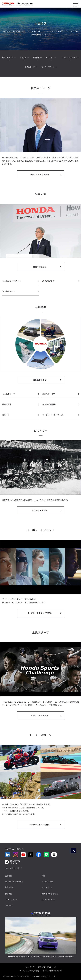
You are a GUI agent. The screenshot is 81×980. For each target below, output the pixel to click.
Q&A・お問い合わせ (49, 894)
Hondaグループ (9, 394)
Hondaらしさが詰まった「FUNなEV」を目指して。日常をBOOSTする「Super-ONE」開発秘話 (40, 957)
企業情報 (8, 876)
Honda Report (8, 291)
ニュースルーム (47, 887)
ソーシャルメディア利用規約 (29, 971)
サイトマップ (30, 967)
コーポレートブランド (69, 58)
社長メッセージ (8, 58)
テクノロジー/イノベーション (15, 882)
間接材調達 (7, 404)
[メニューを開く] (76, 4)
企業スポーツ (30, 67)
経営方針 (23, 58)
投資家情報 (9, 887)
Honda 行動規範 (49, 404)
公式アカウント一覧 (12, 868)
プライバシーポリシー (46, 967)
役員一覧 (6, 415)
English (9, 905)
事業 (43, 876)
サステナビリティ (47, 882)
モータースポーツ (48, 67)
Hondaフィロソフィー (11, 281)
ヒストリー (50, 58)
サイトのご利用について (51, 971)
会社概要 (36, 58)
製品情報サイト (47, 900)
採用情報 (8, 894)
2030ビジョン (48, 281)
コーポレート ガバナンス (52, 415)
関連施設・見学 (49, 394)
